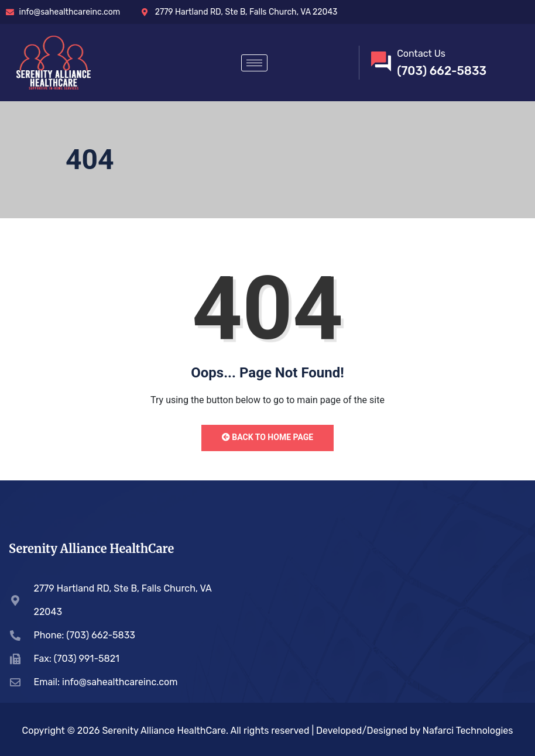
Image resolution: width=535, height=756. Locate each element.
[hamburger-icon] (254, 63)
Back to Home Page (267, 437)
